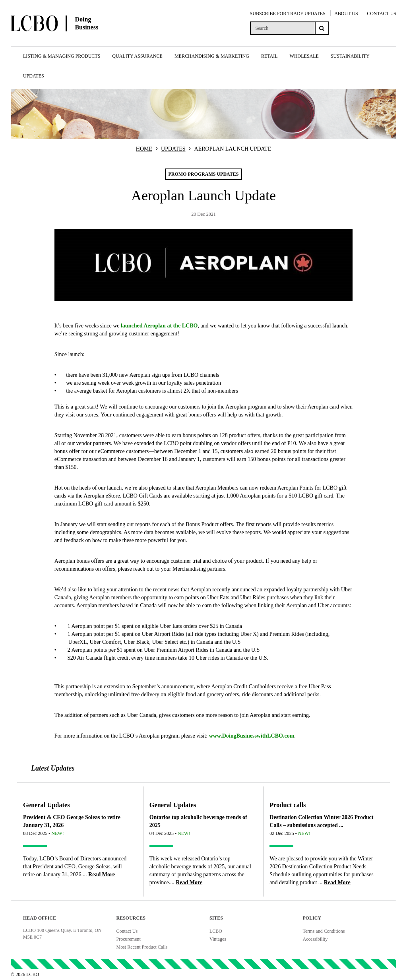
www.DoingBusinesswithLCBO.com (252, 736)
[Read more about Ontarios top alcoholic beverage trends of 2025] (189, 882)
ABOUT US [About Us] (346, 14)
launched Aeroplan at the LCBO (159, 326)
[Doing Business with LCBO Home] (74, 39)
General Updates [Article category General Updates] (47, 805)
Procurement (129, 939)
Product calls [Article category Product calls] (288, 805)
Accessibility (315, 939)
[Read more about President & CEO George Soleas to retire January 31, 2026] (102, 874)
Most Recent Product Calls (142, 947)
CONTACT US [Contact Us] (382, 14)
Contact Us (127, 931)
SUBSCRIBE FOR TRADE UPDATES (288, 14)
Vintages (218, 939)
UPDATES (173, 149)
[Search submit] (322, 28)
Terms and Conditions (324, 931)
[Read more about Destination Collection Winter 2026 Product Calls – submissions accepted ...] (337, 882)
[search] (282, 28)
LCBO (216, 931)
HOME (144, 149)
